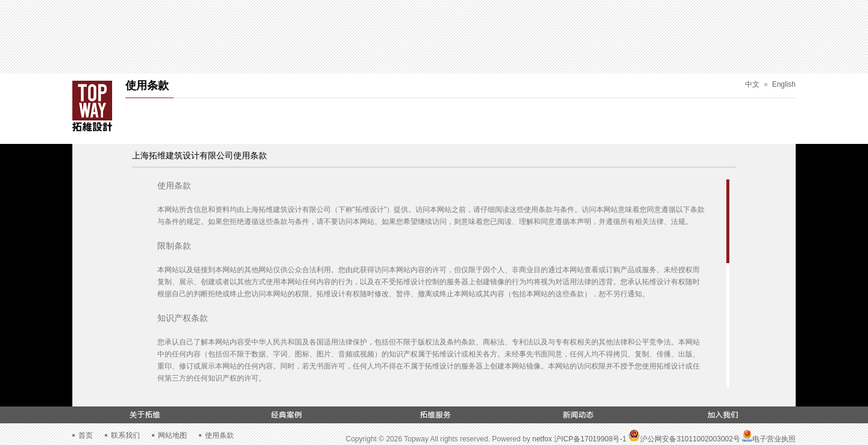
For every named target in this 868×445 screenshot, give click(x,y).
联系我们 (125, 435)
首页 (86, 435)
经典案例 (289, 415)
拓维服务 (434, 415)
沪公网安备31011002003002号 (684, 439)
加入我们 (723, 415)
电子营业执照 (769, 439)
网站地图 (172, 435)
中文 (752, 84)
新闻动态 (579, 415)
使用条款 (219, 435)
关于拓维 (145, 415)
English (784, 84)
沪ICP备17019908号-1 (590, 439)
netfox (542, 439)
